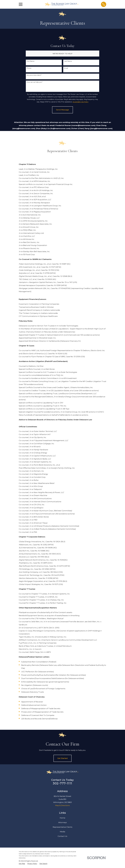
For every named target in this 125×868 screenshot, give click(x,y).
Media (62, 832)
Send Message (62, 110)
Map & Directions (62, 805)
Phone (29, 68)
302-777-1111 (62, 783)
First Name (31, 61)
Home (62, 818)
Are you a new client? (34, 75)
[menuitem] (22, 864)
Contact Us (62, 836)
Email (66, 68)
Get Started (62, 758)
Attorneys (62, 822)
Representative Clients (62, 827)
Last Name (68, 61)
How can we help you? (35, 82)
